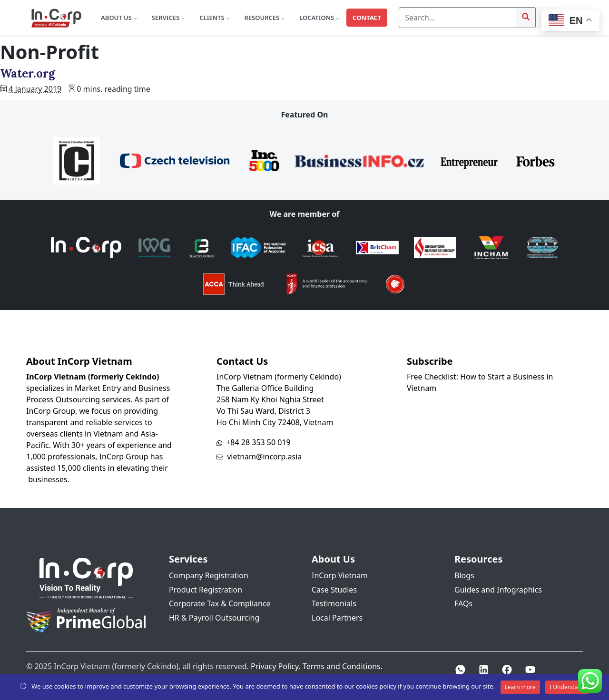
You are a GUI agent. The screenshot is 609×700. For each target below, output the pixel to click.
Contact (367, 18)
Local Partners (337, 618)
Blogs (464, 575)
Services (167, 18)
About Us (117, 18)
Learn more (520, 687)
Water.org (28, 73)
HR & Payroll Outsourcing (214, 618)
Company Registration (209, 575)
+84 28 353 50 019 (258, 442)
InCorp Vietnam (340, 575)
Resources (262, 18)
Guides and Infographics (498, 590)
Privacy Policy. (276, 666)
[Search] (458, 18)
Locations (317, 18)
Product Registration (206, 590)
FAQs (463, 603)
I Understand (567, 687)
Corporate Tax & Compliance (220, 603)
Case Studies (334, 590)
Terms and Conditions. (343, 666)
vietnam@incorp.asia (264, 457)
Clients (213, 18)
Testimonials (334, 603)
